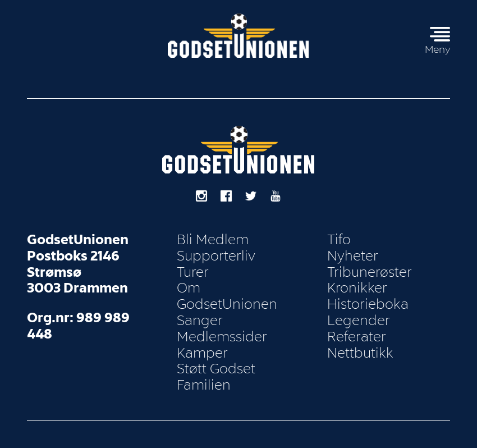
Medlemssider (222, 337)
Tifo (339, 240)
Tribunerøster (370, 272)
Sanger (200, 321)
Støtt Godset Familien (216, 377)
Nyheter (353, 256)
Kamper (202, 353)
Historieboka (368, 304)
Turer (193, 272)
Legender (359, 321)
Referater (357, 337)
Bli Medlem (213, 240)
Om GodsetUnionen (227, 296)
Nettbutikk (360, 353)
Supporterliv (216, 256)
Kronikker (357, 288)
